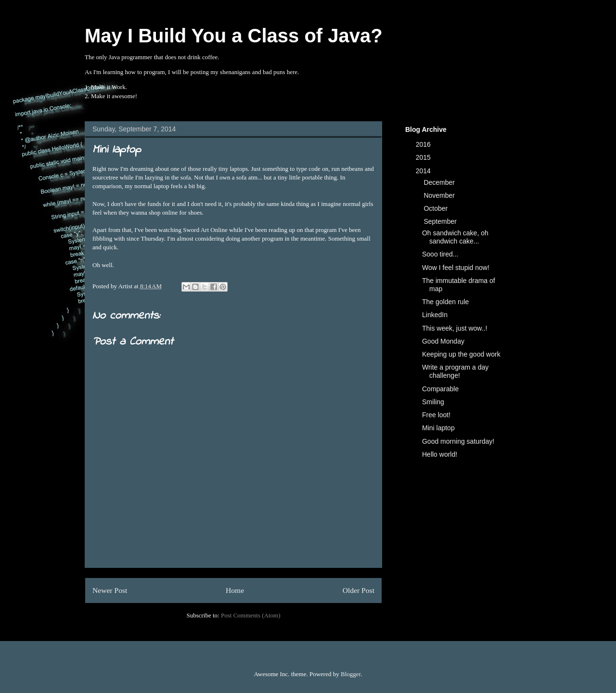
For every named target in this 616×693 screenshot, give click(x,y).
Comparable (440, 389)
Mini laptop (438, 428)
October (436, 208)
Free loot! (436, 415)
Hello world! (440, 454)
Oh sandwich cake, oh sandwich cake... (455, 237)
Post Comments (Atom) (251, 615)
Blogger (351, 674)
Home (235, 590)
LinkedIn (435, 315)
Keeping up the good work (461, 354)
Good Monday (443, 341)
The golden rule (445, 302)
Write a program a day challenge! (455, 371)
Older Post (359, 590)
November (440, 195)
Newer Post (110, 590)
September (441, 221)
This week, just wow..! (455, 328)
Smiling (433, 402)
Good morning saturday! (458, 441)
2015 (424, 157)
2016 (424, 144)
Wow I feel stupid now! (456, 268)
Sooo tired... (440, 254)
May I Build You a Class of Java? (234, 36)
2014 (424, 171)
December (440, 182)
